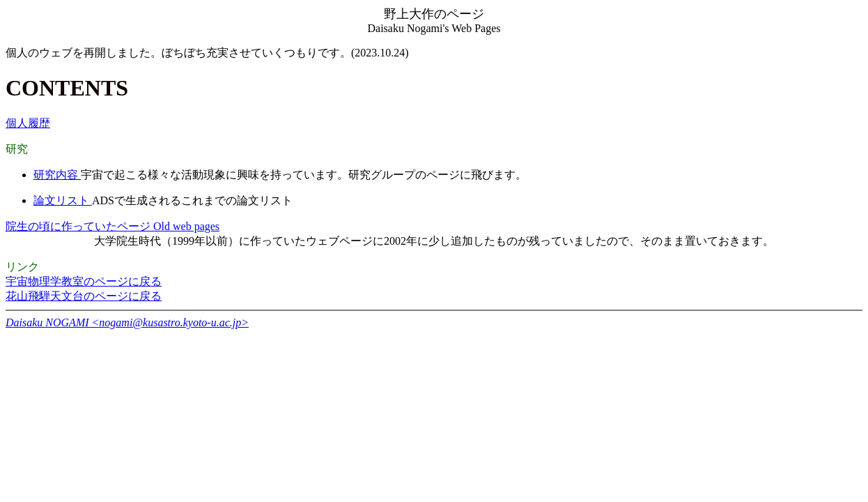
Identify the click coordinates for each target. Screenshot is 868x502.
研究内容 (57, 175)
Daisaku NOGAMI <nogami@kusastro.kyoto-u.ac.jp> (127, 322)
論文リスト (63, 200)
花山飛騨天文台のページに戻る (84, 296)
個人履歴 (28, 123)
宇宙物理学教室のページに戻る (84, 281)
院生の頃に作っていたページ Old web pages (113, 226)
